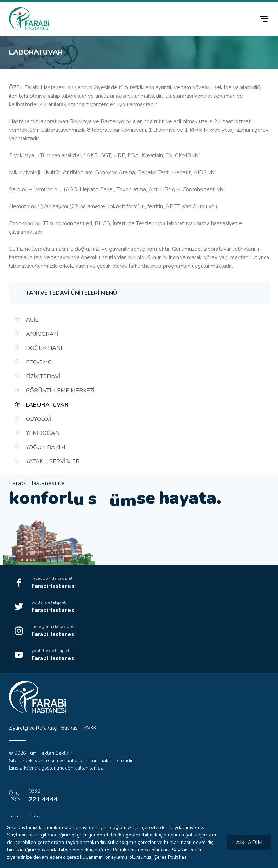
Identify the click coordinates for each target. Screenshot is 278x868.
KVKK (90, 728)
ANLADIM (249, 843)
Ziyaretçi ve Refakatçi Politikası (44, 728)
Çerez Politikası (171, 857)
